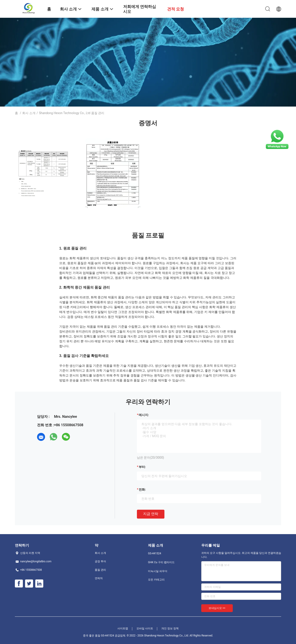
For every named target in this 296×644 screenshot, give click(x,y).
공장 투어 (100, 561)
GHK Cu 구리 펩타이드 (161, 562)
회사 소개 (29, 113)
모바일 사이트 (145, 628)
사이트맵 (123, 628)
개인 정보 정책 (170, 628)
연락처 (99, 578)
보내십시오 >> (217, 608)
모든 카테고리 (156, 580)
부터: (142, 467)
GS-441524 (155, 553)
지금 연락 (151, 514)
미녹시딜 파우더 (158, 571)
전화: (142, 489)
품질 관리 (100, 570)
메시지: (144, 415)
